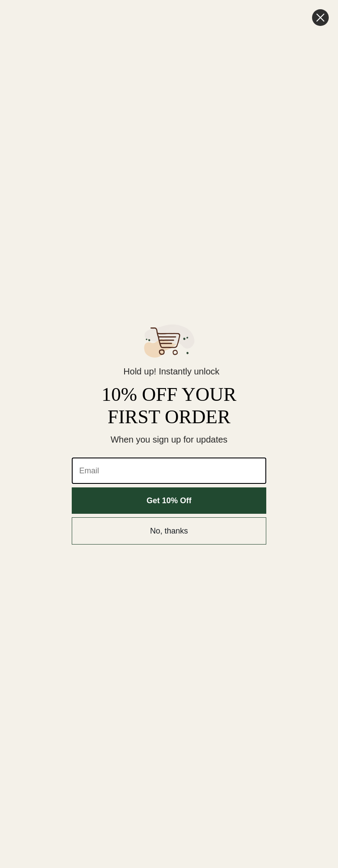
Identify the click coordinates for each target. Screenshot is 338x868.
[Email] (169, 471)
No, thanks (169, 531)
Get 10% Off (169, 501)
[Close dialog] (320, 18)
